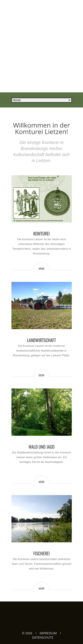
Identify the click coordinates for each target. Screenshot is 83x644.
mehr (42, 268)
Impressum (48, 633)
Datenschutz (43, 637)
